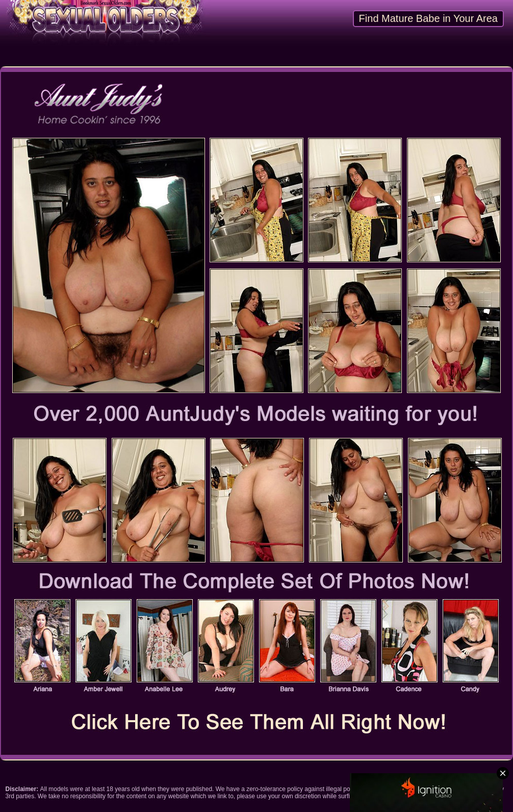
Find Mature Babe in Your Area (428, 18)
